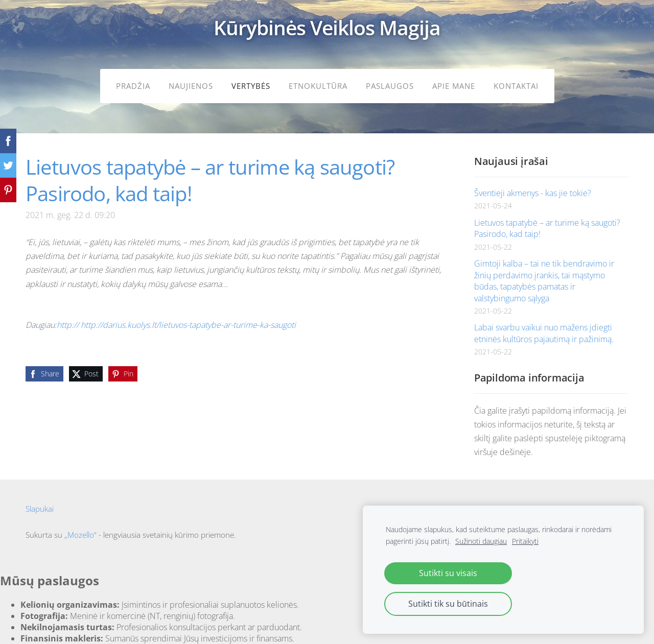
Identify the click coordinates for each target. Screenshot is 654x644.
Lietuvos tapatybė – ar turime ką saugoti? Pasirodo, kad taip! (547, 220)
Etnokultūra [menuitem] (318, 85)
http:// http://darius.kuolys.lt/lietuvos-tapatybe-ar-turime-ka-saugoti (176, 317)
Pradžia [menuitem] (133, 85)
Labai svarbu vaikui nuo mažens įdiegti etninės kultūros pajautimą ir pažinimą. (544, 325)
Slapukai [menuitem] (40, 500)
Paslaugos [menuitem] (390, 85)
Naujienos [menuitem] (191, 85)
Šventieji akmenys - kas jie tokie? (533, 185)
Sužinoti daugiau (481, 541)
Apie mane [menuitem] (454, 85)
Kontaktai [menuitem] (516, 85)
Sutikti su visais (448, 573)
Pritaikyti (525, 541)
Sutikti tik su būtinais (448, 604)
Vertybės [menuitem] (251, 85)
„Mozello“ (80, 527)
